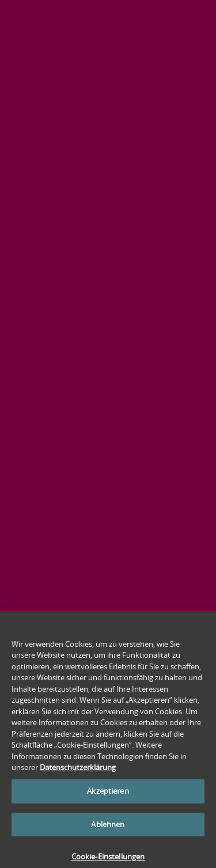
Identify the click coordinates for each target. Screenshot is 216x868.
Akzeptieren (108, 794)
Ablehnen (108, 828)
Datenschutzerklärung (78, 771)
